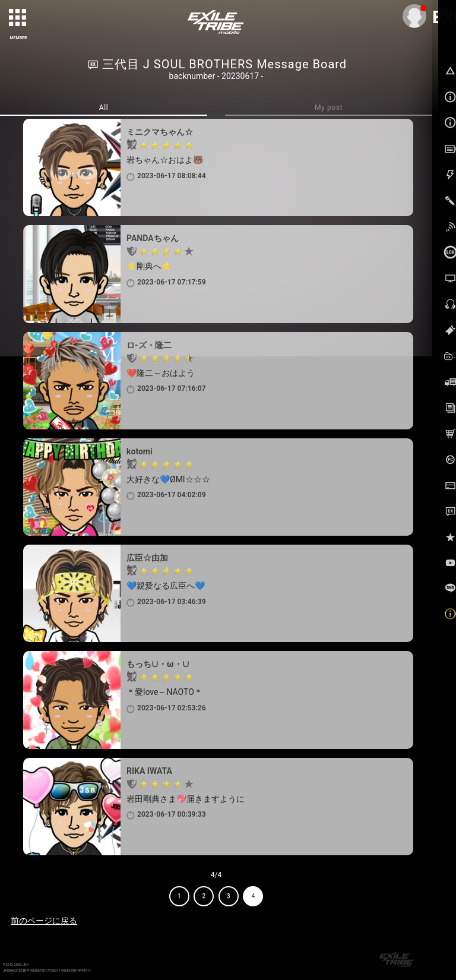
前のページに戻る (44, 921)
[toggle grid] (18, 18)
